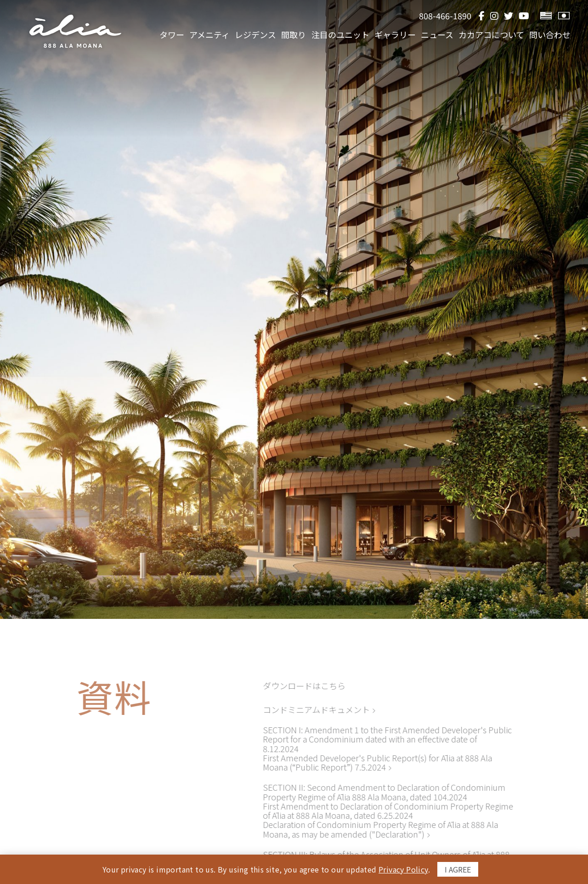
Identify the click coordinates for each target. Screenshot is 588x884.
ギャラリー (390, 35)
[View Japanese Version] (564, 16)
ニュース (433, 35)
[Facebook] (482, 16)
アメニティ (197, 35)
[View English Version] (546, 16)
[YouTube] (524, 16)
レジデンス (244, 35)
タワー (157, 35)
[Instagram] (494, 16)
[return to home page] (75, 31)
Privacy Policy (403, 869)
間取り (284, 35)
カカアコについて (489, 35)
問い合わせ (550, 35)
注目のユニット (333, 35)
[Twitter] (509, 16)
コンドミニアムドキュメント (313, 709)
